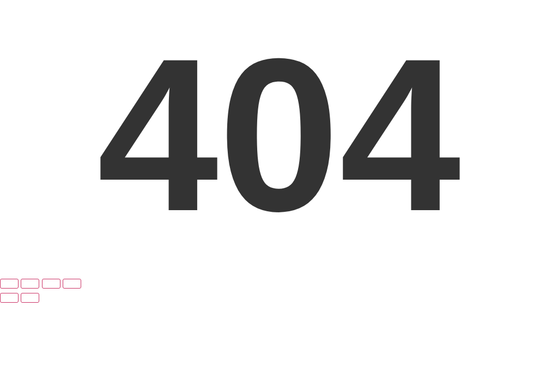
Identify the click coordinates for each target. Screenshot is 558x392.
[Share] (51, 284)
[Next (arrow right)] (30, 298)
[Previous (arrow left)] (9, 298)
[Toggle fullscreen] (30, 284)
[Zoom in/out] (9, 284)
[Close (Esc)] (72, 284)
